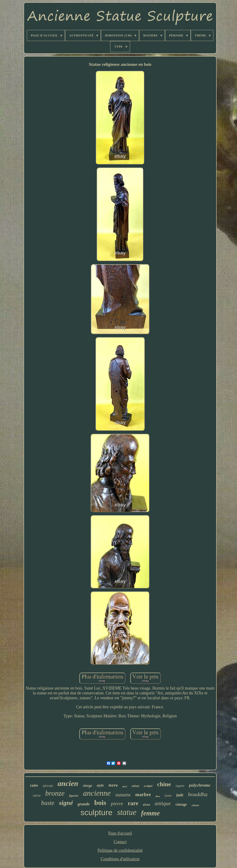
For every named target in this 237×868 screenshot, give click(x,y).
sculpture (97, 812)
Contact (120, 842)
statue (127, 812)
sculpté (148, 786)
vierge (87, 786)
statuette (123, 795)
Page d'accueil (120, 833)
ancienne (97, 793)
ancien (68, 783)
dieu (146, 805)
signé (66, 803)
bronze (55, 793)
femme (151, 813)
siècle (37, 795)
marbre (143, 795)
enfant (136, 786)
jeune (168, 796)
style (100, 785)
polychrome (200, 785)
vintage (181, 804)
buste (48, 803)
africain (48, 786)
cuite (34, 785)
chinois (195, 805)
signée (180, 786)
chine (164, 784)
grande (84, 804)
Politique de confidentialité (120, 850)
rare (133, 803)
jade (180, 795)
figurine (74, 796)
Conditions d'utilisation (120, 859)
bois (100, 803)
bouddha (198, 794)
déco (158, 796)
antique (163, 803)
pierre (117, 803)
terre (113, 785)
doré (125, 786)
